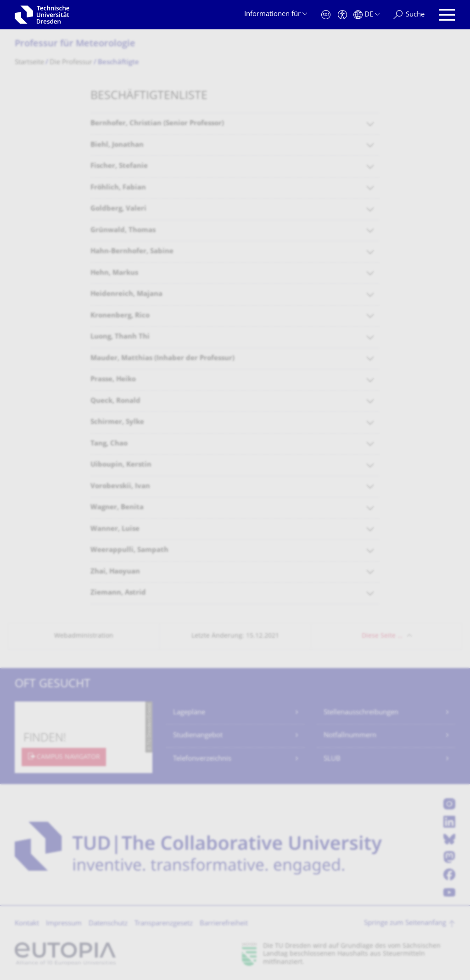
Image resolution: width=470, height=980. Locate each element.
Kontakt (27, 924)
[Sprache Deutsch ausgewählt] (366, 15)
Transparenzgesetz (164, 924)
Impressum (64, 924)
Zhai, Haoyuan (115, 572)
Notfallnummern (350, 736)
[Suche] (409, 15)
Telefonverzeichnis (202, 759)
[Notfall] (326, 15)
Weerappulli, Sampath (129, 550)
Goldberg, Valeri (118, 209)
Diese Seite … (382, 636)
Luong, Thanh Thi (120, 337)
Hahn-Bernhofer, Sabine (132, 252)
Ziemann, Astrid (118, 593)
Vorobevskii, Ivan (120, 487)
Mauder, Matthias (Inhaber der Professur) (162, 359)
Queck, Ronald (115, 401)
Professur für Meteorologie (75, 44)
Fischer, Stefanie (119, 166)
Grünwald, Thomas (123, 231)
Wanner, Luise (115, 529)
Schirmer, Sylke (117, 422)
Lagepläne (189, 713)
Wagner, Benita (117, 508)
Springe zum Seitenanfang (405, 923)
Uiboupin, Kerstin (121, 465)
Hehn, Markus (114, 273)
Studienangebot (198, 736)
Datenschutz (108, 924)
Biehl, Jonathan (117, 145)
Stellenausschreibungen (361, 713)
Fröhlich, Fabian (118, 188)
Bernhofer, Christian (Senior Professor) (157, 124)
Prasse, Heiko (113, 380)
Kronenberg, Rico (120, 316)
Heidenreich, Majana (126, 294)
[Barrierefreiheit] (342, 15)
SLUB (332, 759)
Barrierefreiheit (224, 924)
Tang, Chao (109, 444)
